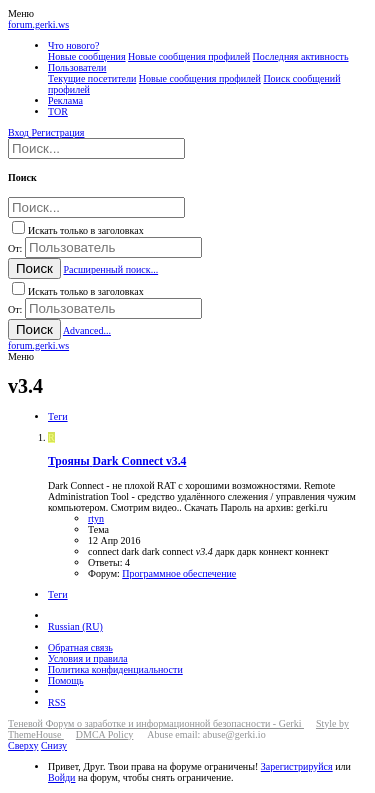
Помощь (66, 680)
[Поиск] (96, 148)
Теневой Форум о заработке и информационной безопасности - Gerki (156, 723)
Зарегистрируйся (297, 766)
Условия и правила (88, 658)
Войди (61, 777)
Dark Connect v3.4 (117, 461)
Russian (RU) (75, 626)
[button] (21, 13)
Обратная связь (80, 647)
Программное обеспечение (179, 573)
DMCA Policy (105, 734)
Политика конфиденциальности (115, 669)
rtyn (96, 518)
